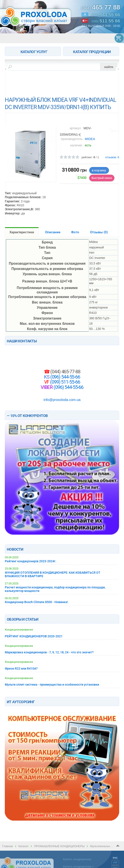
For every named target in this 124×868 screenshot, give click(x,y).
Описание (53, 232)
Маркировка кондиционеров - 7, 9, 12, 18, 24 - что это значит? (49, 652)
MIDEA (90, 139)
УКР (115, 863)
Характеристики (22, 232)
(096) (106, 15)
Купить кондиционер (77, 859)
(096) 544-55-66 (65, 377)
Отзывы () (99, 232)
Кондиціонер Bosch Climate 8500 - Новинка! (36, 602)
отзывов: (112, 157)
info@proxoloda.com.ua (62, 400)
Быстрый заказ (102, 178)
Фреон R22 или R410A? (21, 669)
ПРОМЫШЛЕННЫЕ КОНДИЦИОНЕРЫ (59, 846)
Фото (75, 232)
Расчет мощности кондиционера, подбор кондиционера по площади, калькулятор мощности (55, 589)
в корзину (99, 170)
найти (109, 67)
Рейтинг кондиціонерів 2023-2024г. (31, 561)
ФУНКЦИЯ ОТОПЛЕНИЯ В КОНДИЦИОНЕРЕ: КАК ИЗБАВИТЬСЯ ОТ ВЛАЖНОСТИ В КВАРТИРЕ (53, 574)
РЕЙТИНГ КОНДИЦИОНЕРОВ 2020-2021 (34, 636)
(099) (106, 21)
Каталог (24, 846)
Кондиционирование (19, 630)
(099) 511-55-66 (65, 382)
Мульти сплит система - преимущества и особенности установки (52, 685)
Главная (8, 846)
